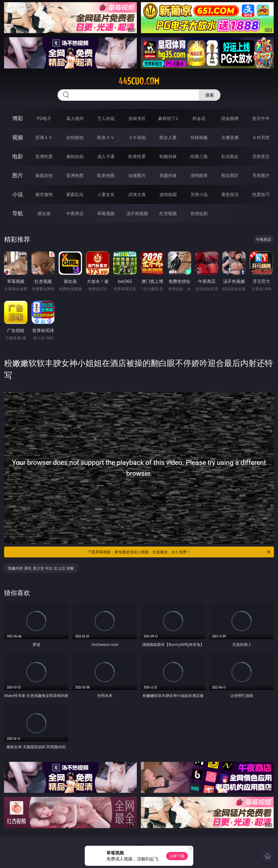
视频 (18, 137)
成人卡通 (106, 156)
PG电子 (44, 118)
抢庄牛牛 (261, 118)
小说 (18, 194)
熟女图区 (230, 175)
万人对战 (106, 118)
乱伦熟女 (230, 156)
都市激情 (44, 194)
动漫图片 (137, 175)
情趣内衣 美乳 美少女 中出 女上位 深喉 (41, 568)
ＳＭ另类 (261, 137)
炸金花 (199, 118)
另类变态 (261, 156)
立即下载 (177, 856)
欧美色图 (106, 175)
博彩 (18, 118)
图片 (18, 175)
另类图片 (261, 175)
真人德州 (75, 118)
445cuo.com (139, 81)
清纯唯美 (199, 175)
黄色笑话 (230, 194)
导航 (18, 213)
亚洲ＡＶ (44, 137)
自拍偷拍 (75, 137)
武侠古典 (137, 194)
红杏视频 (168, 213)
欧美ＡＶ (106, 137)
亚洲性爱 (44, 156)
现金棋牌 (230, 118)
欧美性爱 (137, 156)
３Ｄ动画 (137, 137)
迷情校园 (168, 194)
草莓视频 (106, 213)
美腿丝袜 (168, 175)
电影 (18, 156)
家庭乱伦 (75, 194)
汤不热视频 (137, 213)
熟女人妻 (168, 137)
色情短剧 (199, 213)
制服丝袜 (168, 156)
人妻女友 (106, 194)
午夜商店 (75, 213)
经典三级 (199, 156)
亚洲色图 (75, 175)
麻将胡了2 (168, 118)
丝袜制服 (199, 137)
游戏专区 (137, 118)
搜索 (210, 95)
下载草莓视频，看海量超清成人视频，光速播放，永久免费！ (179, 552)
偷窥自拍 (44, 175)
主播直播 (230, 137)
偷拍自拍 (75, 156)
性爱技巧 (261, 194)
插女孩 (44, 213)
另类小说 (199, 194)
